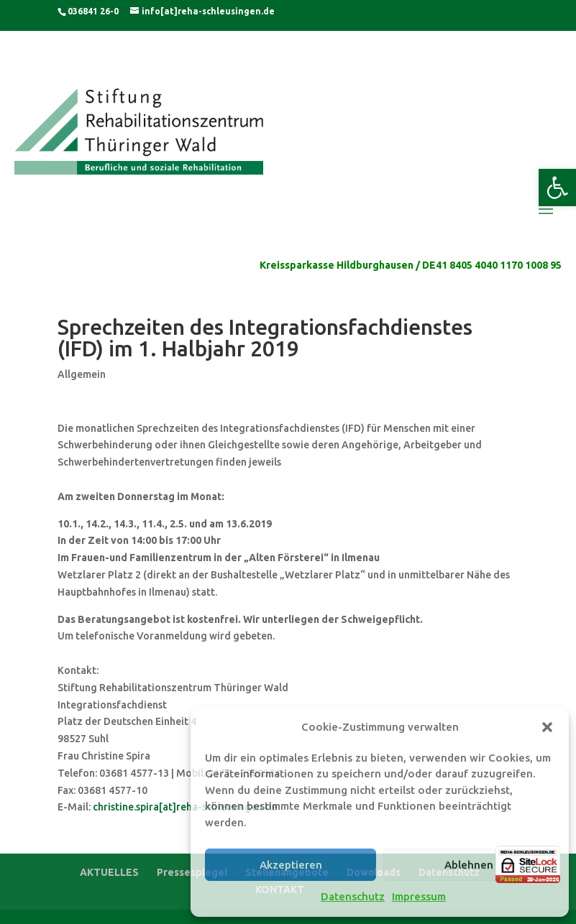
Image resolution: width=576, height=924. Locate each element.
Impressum (419, 896)
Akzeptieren (291, 865)
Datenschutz (353, 896)
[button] (557, 188)
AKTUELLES (109, 872)
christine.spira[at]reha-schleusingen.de (185, 807)
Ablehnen (469, 865)
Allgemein (82, 374)
